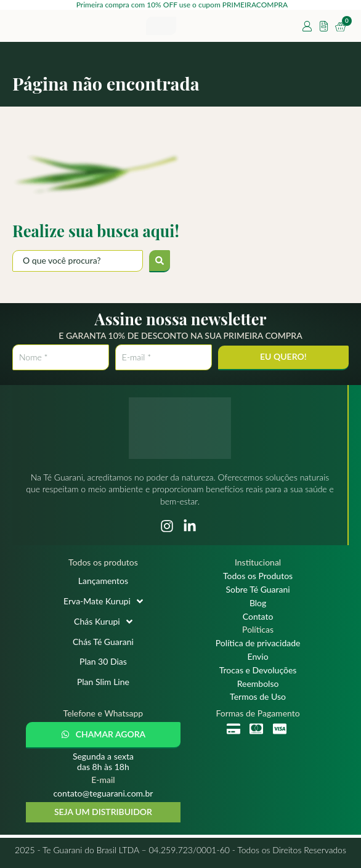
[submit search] (160, 261)
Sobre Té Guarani (258, 590)
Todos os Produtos (258, 576)
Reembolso (258, 684)
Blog (258, 603)
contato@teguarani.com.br (103, 793)
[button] (103, 735)
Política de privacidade (258, 643)
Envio (258, 657)
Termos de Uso (258, 697)
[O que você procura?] (78, 261)
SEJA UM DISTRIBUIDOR (103, 812)
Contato (258, 617)
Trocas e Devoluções (258, 670)
